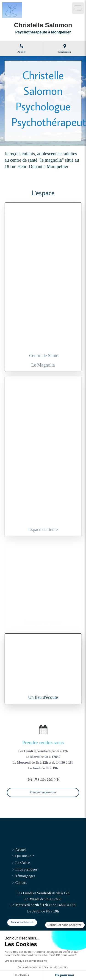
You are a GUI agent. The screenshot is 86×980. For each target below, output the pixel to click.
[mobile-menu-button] (78, 8)
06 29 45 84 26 (43, 779)
